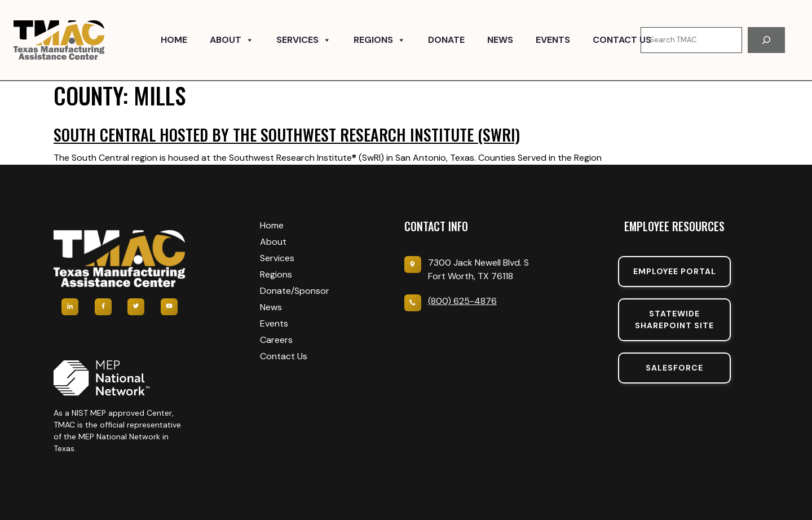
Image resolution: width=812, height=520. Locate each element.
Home (174, 40)
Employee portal (675, 271)
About (232, 40)
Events (553, 40)
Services (304, 40)
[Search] (766, 40)
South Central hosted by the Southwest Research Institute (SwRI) (287, 135)
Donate (446, 40)
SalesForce (674, 368)
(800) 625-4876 (462, 301)
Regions (379, 40)
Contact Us (622, 40)
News (500, 40)
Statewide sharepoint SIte (674, 320)
